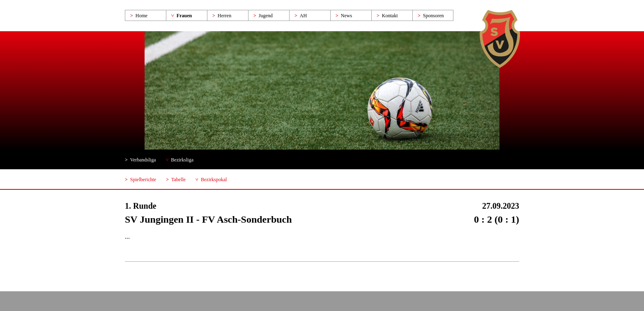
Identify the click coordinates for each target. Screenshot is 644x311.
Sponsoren (434, 16)
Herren (224, 16)
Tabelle (178, 180)
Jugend (266, 16)
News (346, 16)
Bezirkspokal (214, 180)
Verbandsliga (143, 160)
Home (141, 16)
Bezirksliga (182, 160)
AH (303, 16)
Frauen (184, 16)
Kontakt (390, 16)
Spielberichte (143, 180)
